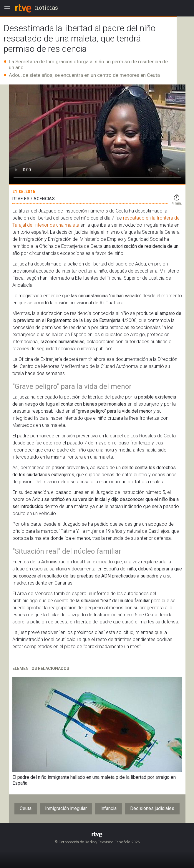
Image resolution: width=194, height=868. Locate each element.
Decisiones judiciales (152, 808)
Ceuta (26, 808)
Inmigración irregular (66, 808)
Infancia (108, 808)
